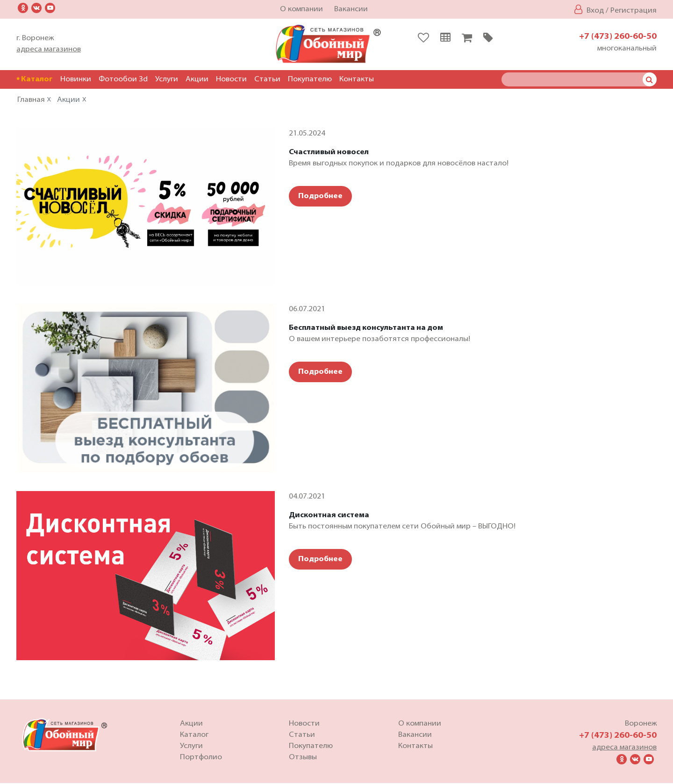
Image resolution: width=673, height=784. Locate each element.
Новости (231, 79)
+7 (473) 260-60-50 (618, 37)
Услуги (167, 79)
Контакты (357, 79)
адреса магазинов (49, 50)
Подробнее (320, 197)
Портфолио (201, 758)
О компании (301, 9)
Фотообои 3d (123, 79)
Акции (197, 79)
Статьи (267, 79)
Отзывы (303, 758)
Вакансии (351, 9)
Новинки (76, 79)
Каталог (35, 79)
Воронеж (641, 725)
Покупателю (310, 79)
